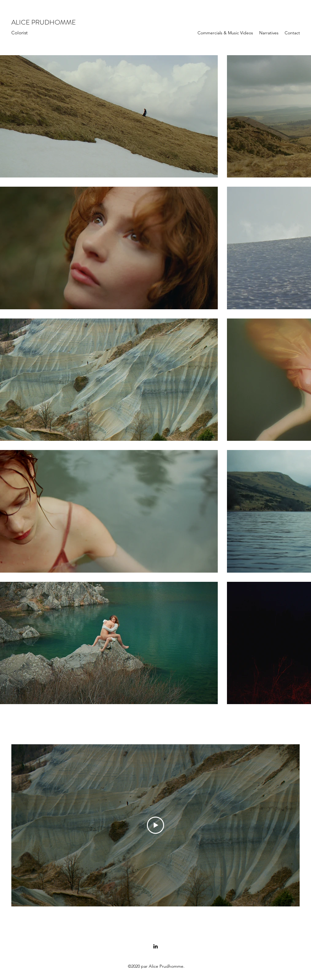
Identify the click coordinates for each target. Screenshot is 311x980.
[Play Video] (155, 825)
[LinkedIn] (155, 946)
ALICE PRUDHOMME (44, 22)
